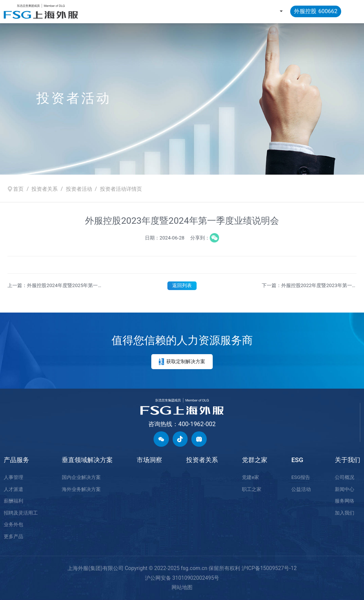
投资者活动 (79, 189)
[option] (182, 99)
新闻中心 (345, 489)
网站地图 (182, 587)
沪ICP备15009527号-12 (269, 568)
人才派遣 (13, 489)
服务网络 (345, 501)
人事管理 (13, 477)
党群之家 (255, 460)
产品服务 (16, 460)
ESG (297, 460)
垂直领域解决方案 (87, 460)
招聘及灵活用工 (21, 513)
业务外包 (13, 524)
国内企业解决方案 (81, 477)
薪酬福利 (13, 501)
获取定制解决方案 (182, 362)
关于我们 (348, 460)
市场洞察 (149, 460)
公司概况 (345, 477)
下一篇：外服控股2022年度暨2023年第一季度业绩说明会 (307, 286)
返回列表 (182, 285)
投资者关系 (45, 189)
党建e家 (251, 477)
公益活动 (301, 489)
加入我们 (345, 513)
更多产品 (13, 536)
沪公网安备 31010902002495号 (182, 578)
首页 (18, 189)
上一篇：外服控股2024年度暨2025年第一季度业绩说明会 (53, 286)
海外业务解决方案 (81, 489)
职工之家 (252, 489)
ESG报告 (301, 477)
